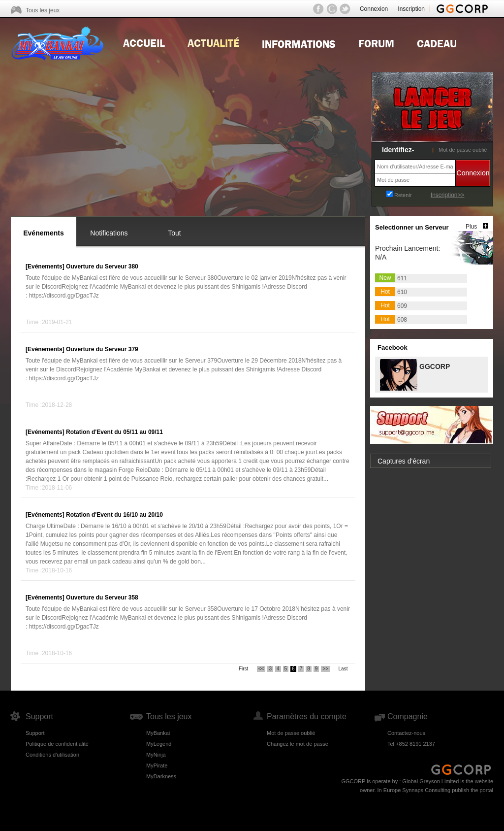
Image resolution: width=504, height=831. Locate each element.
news (213, 42)
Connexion (374, 9)
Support (35, 733)
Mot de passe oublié (463, 150)
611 (402, 278)
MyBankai (158, 733)
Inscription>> (448, 195)
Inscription (411, 9)
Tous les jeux (43, 10)
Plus (471, 227)
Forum (376, 42)
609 (402, 306)
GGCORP (434, 366)
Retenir (403, 195)
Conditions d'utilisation (52, 755)
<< (261, 669)
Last (343, 669)
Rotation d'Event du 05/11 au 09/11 (114, 432)
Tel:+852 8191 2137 (411, 744)
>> (325, 669)
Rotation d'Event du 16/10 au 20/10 (114, 515)
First (243, 669)
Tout (174, 233)
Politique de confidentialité (57, 744)
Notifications (109, 233)
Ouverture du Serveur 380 (102, 266)
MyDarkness (161, 776)
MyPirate (157, 765)
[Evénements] (45, 266)
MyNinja (156, 755)
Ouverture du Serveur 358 (102, 598)
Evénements (43, 233)
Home (144, 42)
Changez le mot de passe (298, 744)
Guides (299, 42)
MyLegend (159, 744)
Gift (437, 42)
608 (402, 320)
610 (402, 292)
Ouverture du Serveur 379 (102, 349)
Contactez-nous (406, 733)
